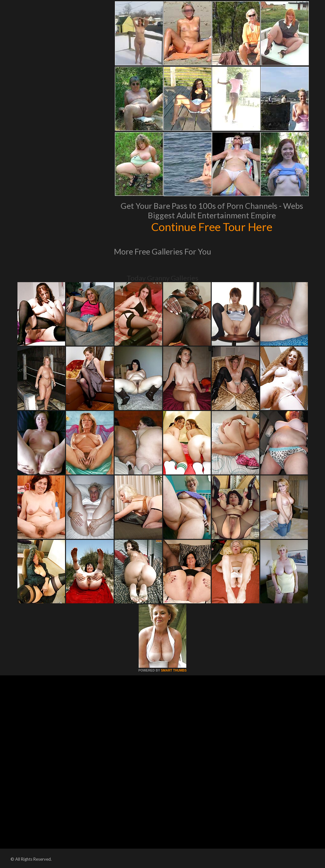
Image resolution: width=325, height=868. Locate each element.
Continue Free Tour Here (212, 227)
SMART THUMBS (174, 670)
